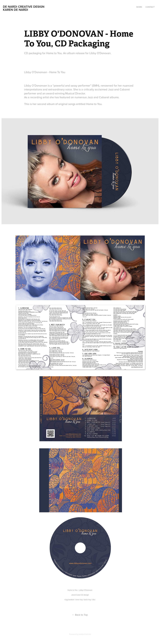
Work (139, 7)
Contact (150, 7)
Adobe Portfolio (85, 634)
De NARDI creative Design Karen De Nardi (31, 8)
